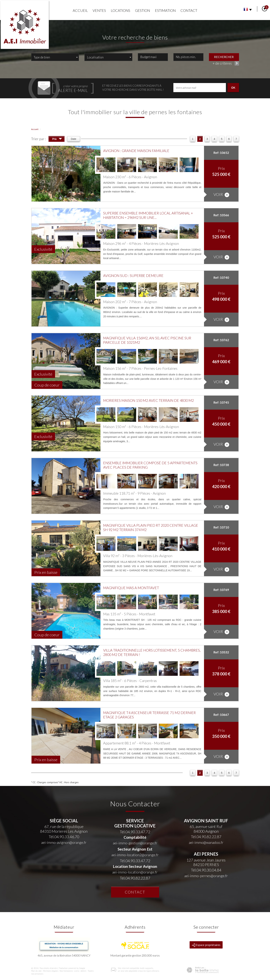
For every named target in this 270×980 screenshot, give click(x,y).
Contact (189, 10)
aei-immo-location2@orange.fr (135, 855)
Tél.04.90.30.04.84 (206, 870)
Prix (57, 139)
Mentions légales (51, 971)
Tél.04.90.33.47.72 (135, 832)
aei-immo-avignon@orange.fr (64, 842)
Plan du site (36, 971)
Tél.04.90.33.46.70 (64, 837)
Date (74, 139)
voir (221, 195)
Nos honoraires (66, 971)
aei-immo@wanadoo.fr (206, 842)
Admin (83, 971)
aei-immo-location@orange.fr (135, 872)
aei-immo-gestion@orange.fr (135, 843)
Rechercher (224, 57)
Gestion (143, 10)
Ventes (99, 10)
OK (233, 87)
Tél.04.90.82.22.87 (135, 878)
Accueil (80, 10)
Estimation (165, 10)
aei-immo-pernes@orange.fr (206, 876)
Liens (77, 971)
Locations (121, 10)
